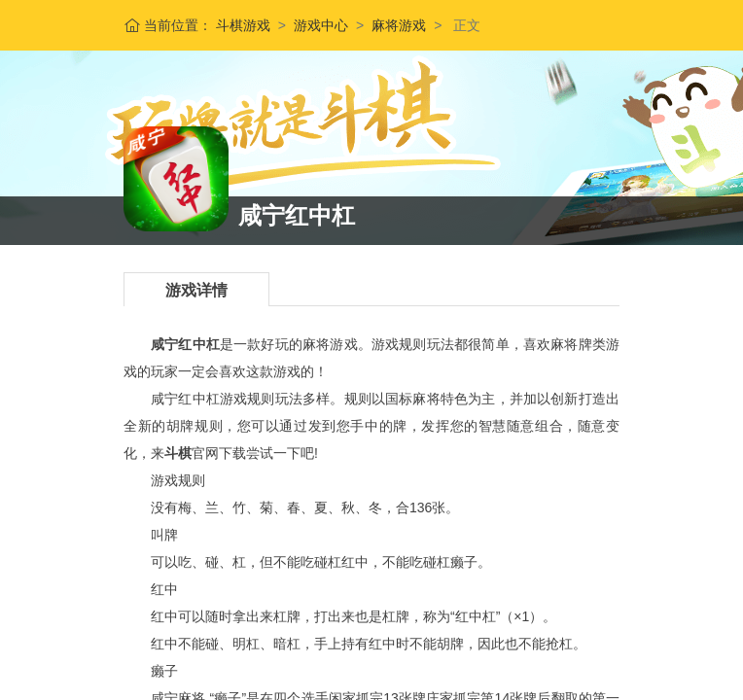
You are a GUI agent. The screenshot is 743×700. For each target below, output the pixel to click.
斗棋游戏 (241, 25)
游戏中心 (321, 25)
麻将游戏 (399, 25)
